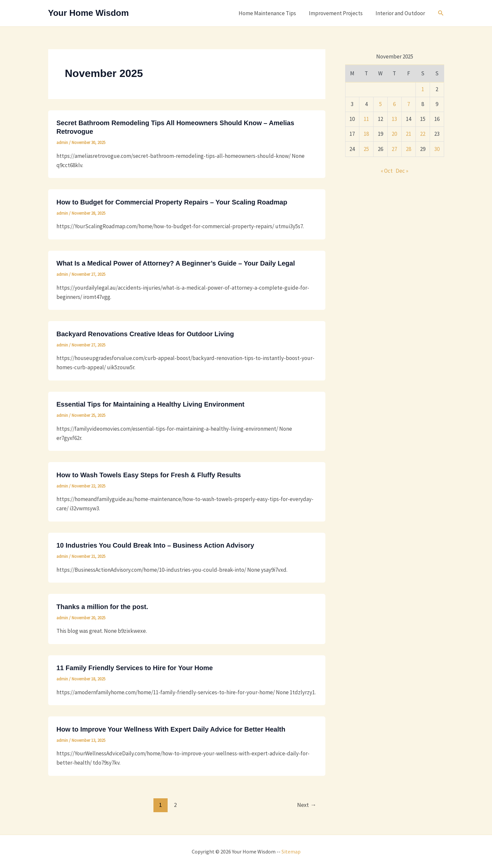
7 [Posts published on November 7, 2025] (409, 104)
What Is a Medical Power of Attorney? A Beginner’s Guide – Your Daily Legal (176, 263)
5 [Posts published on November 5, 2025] (380, 104)
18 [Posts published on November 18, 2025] (366, 134)
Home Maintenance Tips (271, 13)
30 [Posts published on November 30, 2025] (437, 149)
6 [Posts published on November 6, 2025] (394, 104)
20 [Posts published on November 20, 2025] (394, 134)
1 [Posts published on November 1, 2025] (423, 89)
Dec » (402, 171)
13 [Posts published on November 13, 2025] (394, 119)
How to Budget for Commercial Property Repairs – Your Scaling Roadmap (172, 202)
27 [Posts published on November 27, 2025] (394, 149)
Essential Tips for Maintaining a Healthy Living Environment (150, 404)
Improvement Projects (338, 13)
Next (307, 805)
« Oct (387, 171)
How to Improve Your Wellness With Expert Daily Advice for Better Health (171, 729)
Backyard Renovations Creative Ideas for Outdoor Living (145, 334)
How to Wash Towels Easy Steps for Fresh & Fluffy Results (149, 475)
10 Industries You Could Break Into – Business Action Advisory (155, 545)
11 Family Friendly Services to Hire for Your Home (135, 668)
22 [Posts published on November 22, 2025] (423, 134)
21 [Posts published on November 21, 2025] (409, 134)
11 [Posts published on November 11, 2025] (366, 119)
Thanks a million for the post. (102, 607)
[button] (441, 13)
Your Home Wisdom (89, 13)
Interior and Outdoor (401, 13)
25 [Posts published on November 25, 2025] (366, 149)
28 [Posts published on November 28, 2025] (409, 149)
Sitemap (291, 851)
